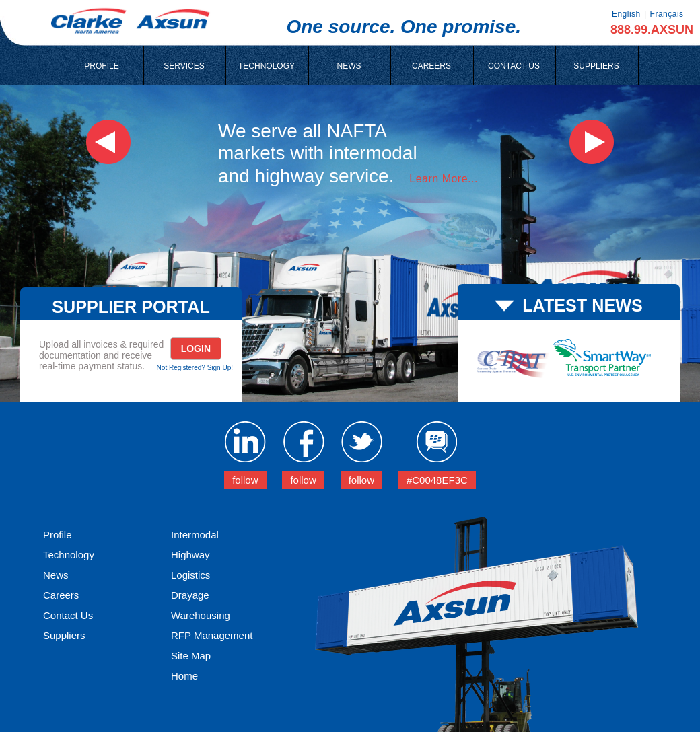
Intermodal (195, 535)
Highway (190, 555)
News (56, 575)
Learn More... (444, 179)
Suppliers (64, 635)
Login (196, 349)
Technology (69, 555)
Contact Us (68, 615)
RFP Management (212, 635)
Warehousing (201, 615)
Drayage (190, 595)
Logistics (190, 575)
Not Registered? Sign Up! (195, 368)
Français (667, 14)
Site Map (191, 656)
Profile (58, 535)
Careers (61, 595)
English (626, 14)
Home (184, 676)
